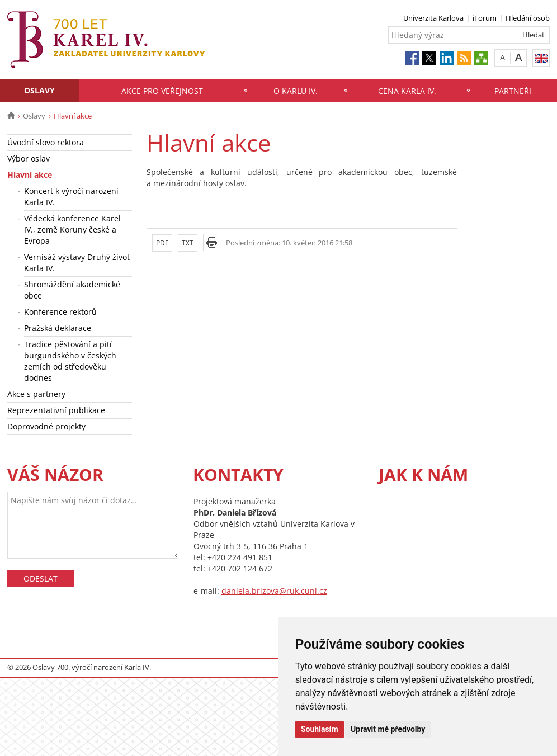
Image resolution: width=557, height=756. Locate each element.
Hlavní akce (30, 175)
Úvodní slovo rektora (46, 142)
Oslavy (39, 90)
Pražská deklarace (58, 328)
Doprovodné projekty (46, 426)
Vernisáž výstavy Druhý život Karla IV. (77, 263)
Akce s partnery (36, 394)
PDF (162, 243)
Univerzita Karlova (433, 18)
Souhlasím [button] (320, 729)
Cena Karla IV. (407, 91)
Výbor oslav (29, 159)
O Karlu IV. (296, 91)
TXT (188, 243)
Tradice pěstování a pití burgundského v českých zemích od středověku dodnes (70, 361)
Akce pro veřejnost (162, 91)
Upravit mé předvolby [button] (388, 729)
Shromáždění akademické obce (72, 290)
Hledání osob (528, 18)
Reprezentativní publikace (56, 410)
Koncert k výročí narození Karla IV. (71, 197)
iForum (485, 18)
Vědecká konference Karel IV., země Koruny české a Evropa (72, 230)
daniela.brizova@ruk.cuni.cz (274, 591)
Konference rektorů (60, 312)
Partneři (513, 91)
